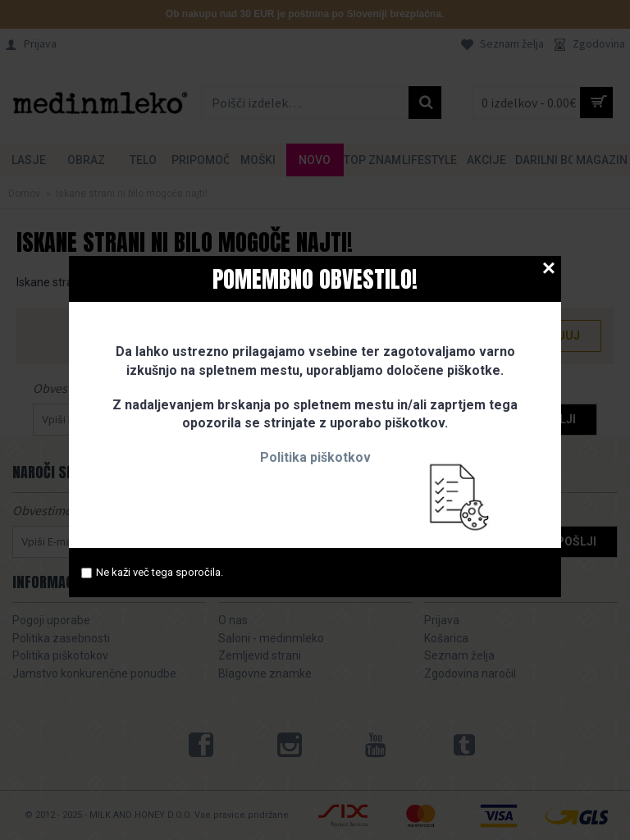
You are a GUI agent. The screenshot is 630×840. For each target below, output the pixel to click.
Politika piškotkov (315, 457)
